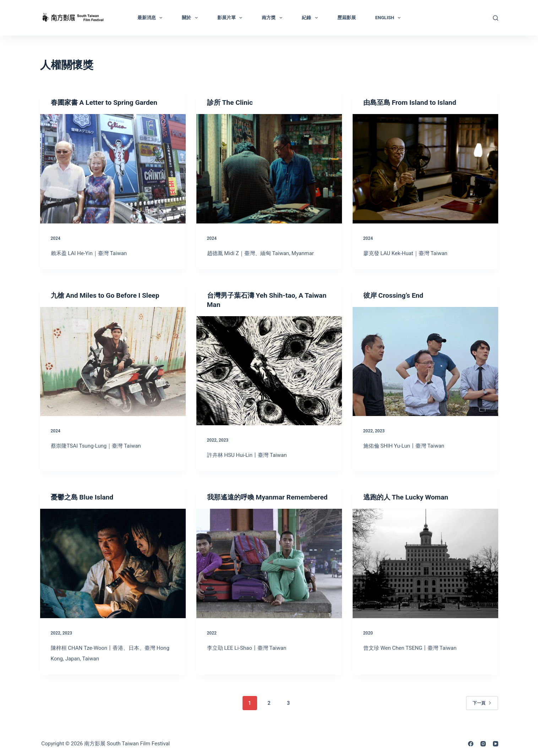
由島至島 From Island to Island (412, 102)
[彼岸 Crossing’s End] (425, 362)
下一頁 (482, 703)
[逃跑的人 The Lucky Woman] (425, 563)
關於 (191, 18)
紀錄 (311, 18)
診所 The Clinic (231, 102)
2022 (212, 440)
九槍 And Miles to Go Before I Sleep (107, 295)
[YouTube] (496, 744)
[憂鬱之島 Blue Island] (113, 563)
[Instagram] (483, 744)
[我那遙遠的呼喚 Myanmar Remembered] (269, 573)
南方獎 (273, 18)
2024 (56, 238)
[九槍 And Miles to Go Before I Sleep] (113, 362)
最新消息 (151, 18)
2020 (368, 633)
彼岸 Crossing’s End (395, 295)
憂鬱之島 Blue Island (84, 497)
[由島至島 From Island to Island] (425, 169)
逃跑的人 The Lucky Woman (408, 497)
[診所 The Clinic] (269, 169)
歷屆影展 (347, 18)
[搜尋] (496, 18)
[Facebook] (471, 744)
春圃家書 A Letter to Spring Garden (106, 102)
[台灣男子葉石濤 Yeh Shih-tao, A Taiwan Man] (269, 371)
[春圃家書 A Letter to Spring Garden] (113, 169)
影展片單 (231, 18)
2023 (224, 440)
